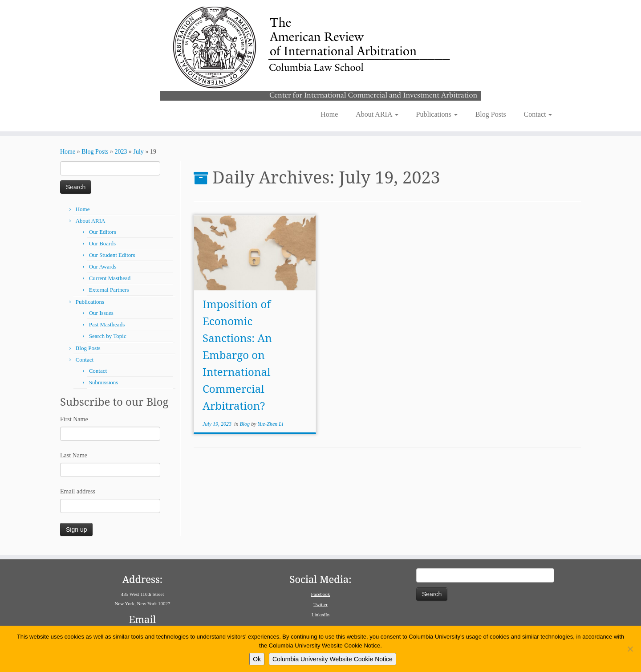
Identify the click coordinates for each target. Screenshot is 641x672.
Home (329, 114)
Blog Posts (491, 114)
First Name (74, 419)
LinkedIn (320, 615)
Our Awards (103, 267)
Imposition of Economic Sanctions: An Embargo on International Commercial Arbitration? (237, 355)
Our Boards (102, 243)
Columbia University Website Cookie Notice (333, 659)
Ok (257, 659)
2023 (121, 152)
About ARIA (377, 114)
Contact (538, 114)
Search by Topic (108, 336)
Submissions (104, 382)
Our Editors (103, 232)
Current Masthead (110, 278)
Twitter (320, 604)
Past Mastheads (107, 324)
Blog (245, 424)
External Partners (109, 290)
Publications (437, 114)
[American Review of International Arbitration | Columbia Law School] (320, 53)
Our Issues (101, 313)
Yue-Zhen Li (270, 424)
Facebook (321, 594)
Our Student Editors (112, 255)
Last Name (74, 455)
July (139, 152)
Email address (78, 491)
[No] (630, 649)
